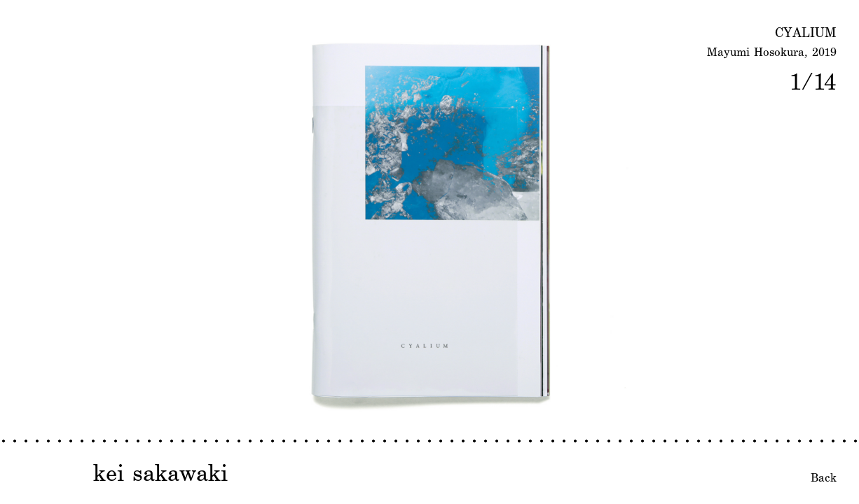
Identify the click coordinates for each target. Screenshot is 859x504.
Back (824, 477)
